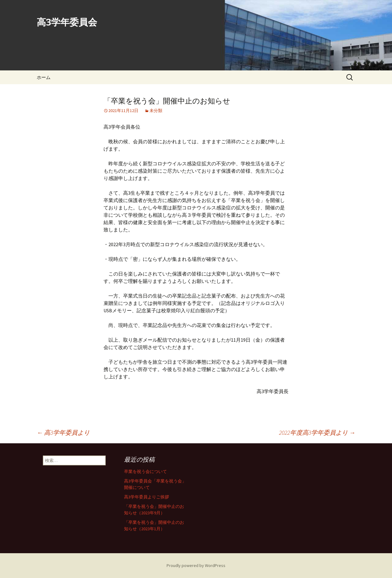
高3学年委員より (63, 432)
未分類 (156, 111)
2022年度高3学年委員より (317, 432)
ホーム (44, 77)
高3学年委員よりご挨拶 (147, 497)
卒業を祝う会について (145, 471)
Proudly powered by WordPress (196, 565)
